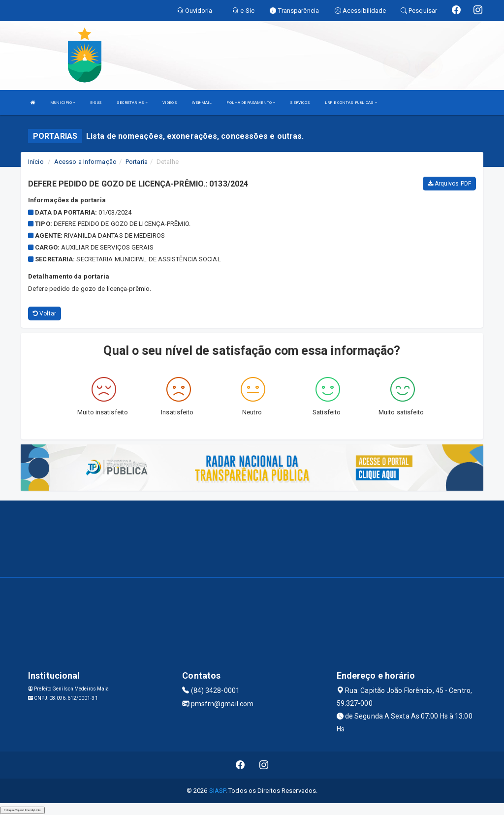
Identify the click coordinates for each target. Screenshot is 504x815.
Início (36, 162)
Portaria (137, 162)
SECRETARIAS (132, 103)
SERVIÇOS (300, 103)
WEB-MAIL (202, 103)
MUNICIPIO (63, 103)
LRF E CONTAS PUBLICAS (351, 103)
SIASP (218, 791)
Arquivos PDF (449, 184)
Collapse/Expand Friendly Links (22, 810)
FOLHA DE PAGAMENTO (251, 103)
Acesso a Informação (85, 162)
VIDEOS (170, 103)
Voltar (45, 313)
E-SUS (96, 103)
